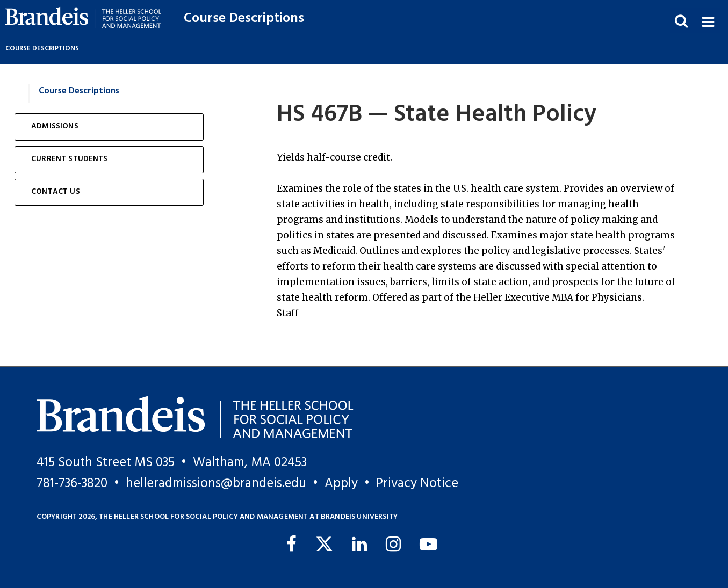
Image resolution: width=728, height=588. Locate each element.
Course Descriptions (244, 19)
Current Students (70, 159)
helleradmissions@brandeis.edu (216, 484)
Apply (341, 484)
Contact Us (56, 192)
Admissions (55, 126)
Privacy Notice (417, 484)
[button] (708, 21)
